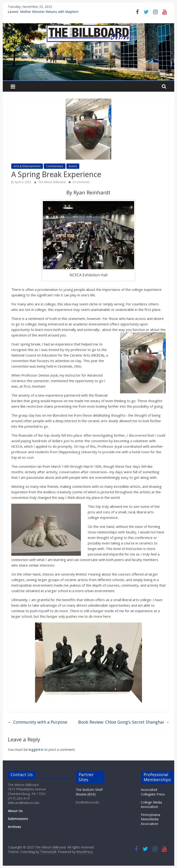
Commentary (55, 166)
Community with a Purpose (38, 722)
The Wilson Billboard (52, 182)
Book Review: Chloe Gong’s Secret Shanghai (124, 722)
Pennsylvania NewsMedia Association (150, 819)
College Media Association (151, 805)
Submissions (18, 819)
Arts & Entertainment (27, 166)
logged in (36, 749)
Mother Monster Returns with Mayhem (49, 12)
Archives (14, 827)
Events (73, 166)
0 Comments (79, 182)
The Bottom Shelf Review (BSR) (89, 792)
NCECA (98, 355)
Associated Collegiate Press (153, 792)
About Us (15, 811)
